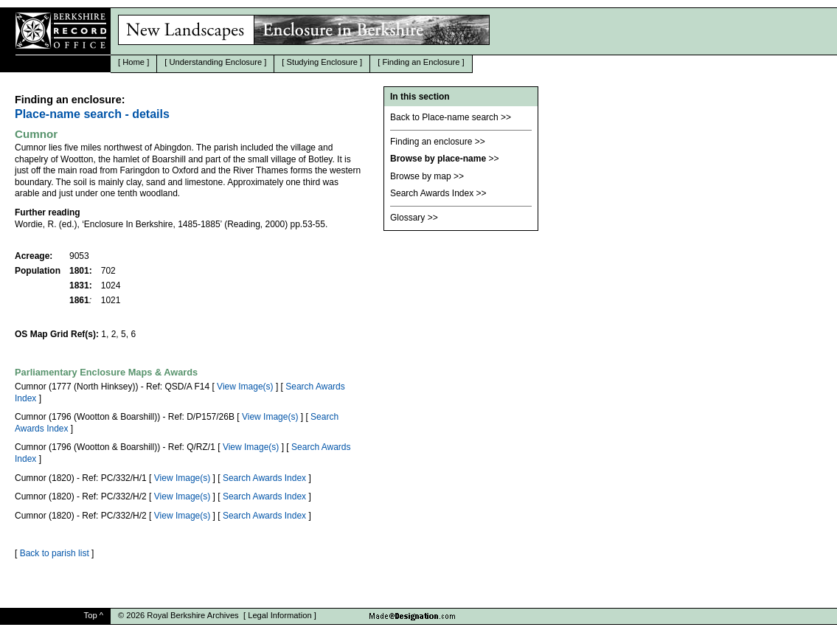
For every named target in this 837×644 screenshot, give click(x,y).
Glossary (407, 218)
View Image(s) (245, 387)
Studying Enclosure (322, 62)
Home (133, 62)
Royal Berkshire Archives (192, 615)
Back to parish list (55, 553)
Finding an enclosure (431, 142)
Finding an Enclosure (421, 62)
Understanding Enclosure (216, 62)
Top (91, 615)
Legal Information (279, 615)
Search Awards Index (264, 478)
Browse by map (421, 176)
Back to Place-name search (444, 117)
